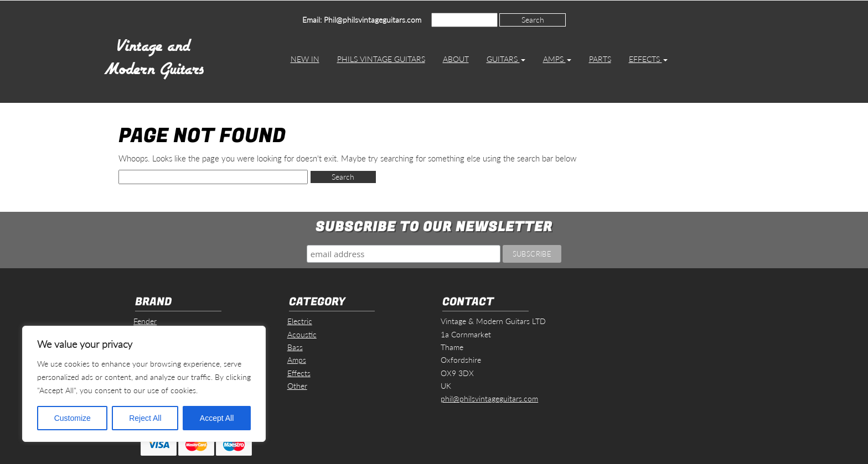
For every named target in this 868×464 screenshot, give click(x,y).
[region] (144, 384)
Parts (600, 59)
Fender (145, 321)
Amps (557, 59)
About (456, 59)
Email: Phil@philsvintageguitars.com (362, 20)
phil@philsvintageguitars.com (489, 398)
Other (297, 386)
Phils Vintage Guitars (381, 59)
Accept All (217, 418)
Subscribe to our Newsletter (434, 227)
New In (305, 59)
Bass (295, 347)
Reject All (145, 418)
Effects (648, 59)
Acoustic (302, 334)
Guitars (506, 59)
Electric (300, 321)
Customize (73, 418)
